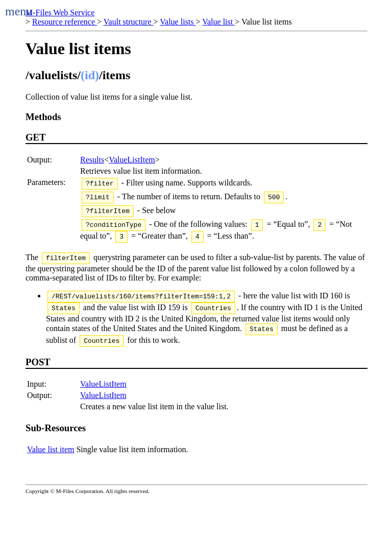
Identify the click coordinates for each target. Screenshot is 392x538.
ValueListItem (132, 160)
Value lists (178, 22)
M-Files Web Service (60, 13)
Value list (218, 22)
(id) (90, 75)
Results (92, 160)
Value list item (51, 465)
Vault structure (129, 22)
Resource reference (65, 22)
